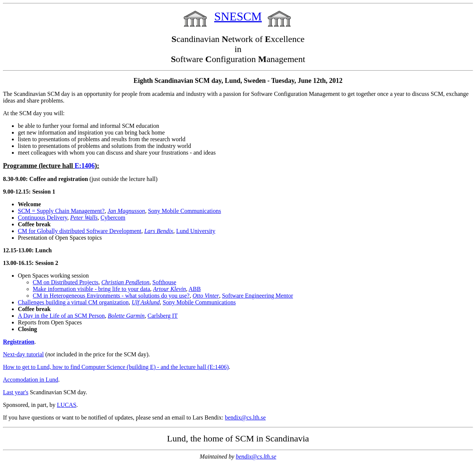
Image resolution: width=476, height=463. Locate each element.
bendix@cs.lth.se (245, 417)
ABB (195, 289)
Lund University (196, 231)
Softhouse (164, 282)
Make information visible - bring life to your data (91, 289)
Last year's (16, 392)
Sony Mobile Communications (184, 211)
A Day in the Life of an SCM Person (61, 316)
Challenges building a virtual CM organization (73, 302)
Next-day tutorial (23, 354)
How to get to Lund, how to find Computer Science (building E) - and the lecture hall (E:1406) (116, 367)
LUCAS (67, 405)
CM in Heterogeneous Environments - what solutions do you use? (111, 296)
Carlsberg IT (163, 316)
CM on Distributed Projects (65, 282)
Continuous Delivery (43, 218)
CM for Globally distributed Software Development (80, 231)
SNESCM (238, 16)
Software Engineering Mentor (258, 296)
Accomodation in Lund (30, 380)
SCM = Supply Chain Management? (61, 211)
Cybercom (113, 218)
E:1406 (85, 166)
